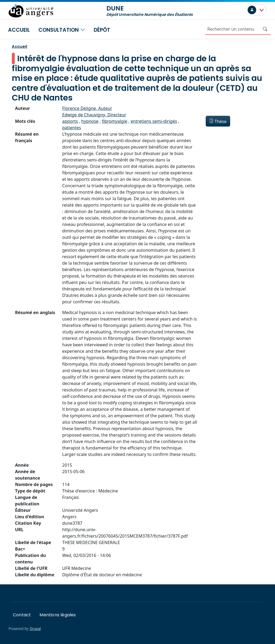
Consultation (62, 30)
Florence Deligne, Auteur (87, 108)
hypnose (90, 121)
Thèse (221, 121)
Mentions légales (58, 615)
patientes (72, 128)
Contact (22, 615)
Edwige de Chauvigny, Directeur (94, 115)
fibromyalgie (115, 121)
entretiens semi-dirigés (154, 121)
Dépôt (102, 30)
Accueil (19, 30)
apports (70, 121)
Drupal (35, 629)
